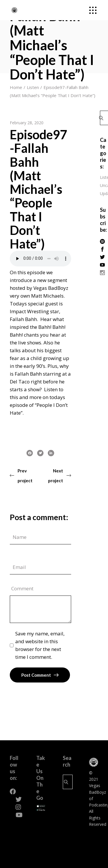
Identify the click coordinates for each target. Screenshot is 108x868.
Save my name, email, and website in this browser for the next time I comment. (40, 645)
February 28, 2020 (27, 123)
